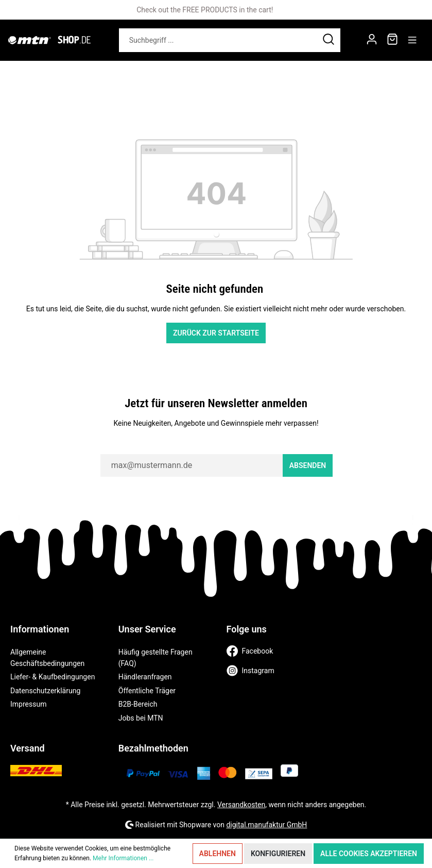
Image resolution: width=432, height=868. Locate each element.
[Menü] (412, 40)
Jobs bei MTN (141, 718)
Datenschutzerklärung (45, 691)
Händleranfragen (145, 677)
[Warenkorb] (392, 40)
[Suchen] (329, 40)
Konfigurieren (278, 854)
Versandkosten (241, 805)
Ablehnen (218, 854)
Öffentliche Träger (147, 691)
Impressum (28, 704)
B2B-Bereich (138, 704)
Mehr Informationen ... (123, 858)
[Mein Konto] (372, 40)
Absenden (308, 465)
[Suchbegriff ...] (218, 40)
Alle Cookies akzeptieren (369, 854)
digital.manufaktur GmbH (266, 825)
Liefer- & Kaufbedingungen (53, 677)
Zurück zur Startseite (216, 333)
